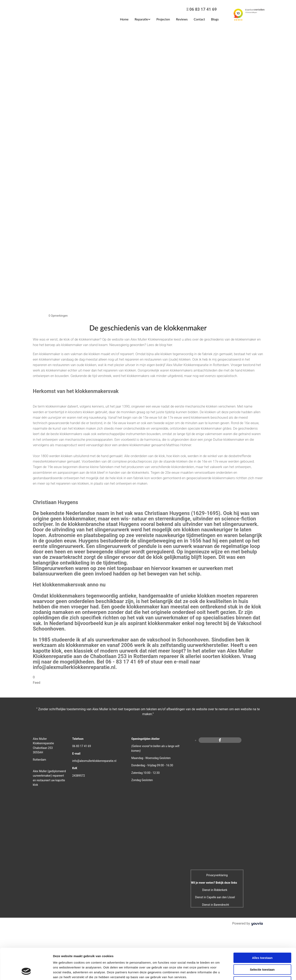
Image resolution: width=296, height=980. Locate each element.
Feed (37, 683)
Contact (199, 19)
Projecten (163, 19)
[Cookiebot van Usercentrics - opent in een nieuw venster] (26, 881)
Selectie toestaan (262, 851)
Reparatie (141, 19)
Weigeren (262, 863)
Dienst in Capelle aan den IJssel (215, 897)
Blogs (215, 19)
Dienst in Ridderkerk (215, 890)
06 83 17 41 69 (203, 9)
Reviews (182, 19)
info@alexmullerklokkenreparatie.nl (94, 761)
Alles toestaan (262, 839)
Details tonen (218, 881)
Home (124, 19)
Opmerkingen (58, 316)
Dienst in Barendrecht (215, 905)
